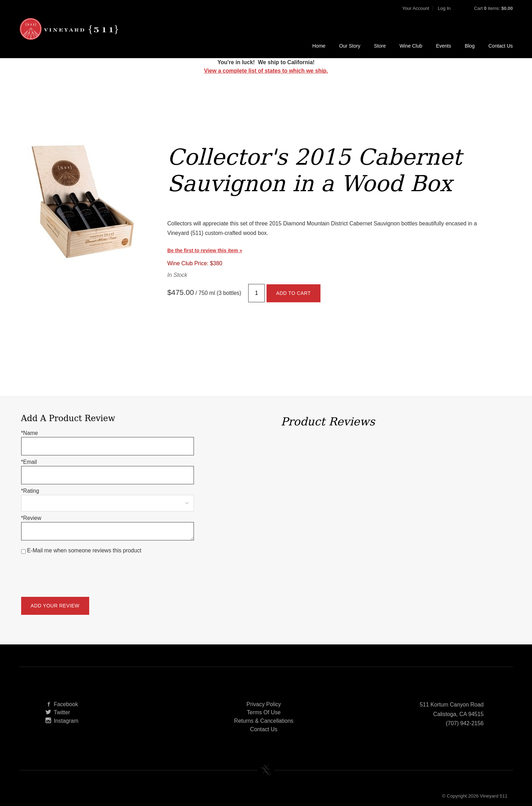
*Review (31, 518)
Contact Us (500, 46)
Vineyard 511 (69, 29)
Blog (470, 46)
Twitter (58, 712)
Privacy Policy (264, 704)
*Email (29, 462)
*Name (30, 433)
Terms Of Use (264, 712)
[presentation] (75, 571)
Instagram (62, 721)
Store (380, 46)
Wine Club (411, 46)
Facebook (62, 704)
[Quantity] (256, 293)
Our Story (350, 46)
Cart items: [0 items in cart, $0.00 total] (494, 8)
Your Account (416, 8)
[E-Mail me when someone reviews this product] (23, 552)
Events (444, 46)
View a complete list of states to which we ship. (266, 71)
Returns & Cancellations (264, 721)
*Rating (30, 491)
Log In (444, 8)
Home (319, 46)
